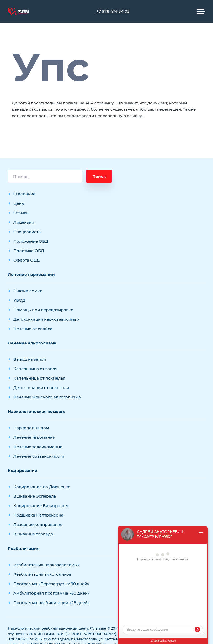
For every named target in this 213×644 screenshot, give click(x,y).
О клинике (24, 194)
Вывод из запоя (30, 359)
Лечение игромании (34, 437)
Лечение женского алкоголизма (47, 397)
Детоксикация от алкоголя (41, 388)
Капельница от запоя (35, 369)
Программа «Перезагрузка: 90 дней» (51, 584)
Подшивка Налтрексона (38, 515)
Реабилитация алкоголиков (42, 574)
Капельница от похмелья (39, 378)
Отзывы (21, 213)
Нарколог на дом (31, 428)
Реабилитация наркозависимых (47, 565)
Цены (19, 203)
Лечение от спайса (33, 329)
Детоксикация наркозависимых (46, 319)
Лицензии (24, 222)
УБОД (19, 300)
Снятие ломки (28, 291)
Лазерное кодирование (38, 525)
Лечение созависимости (39, 456)
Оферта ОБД (26, 260)
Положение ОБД (31, 241)
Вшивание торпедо (33, 534)
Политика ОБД (29, 251)
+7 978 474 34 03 (113, 11)
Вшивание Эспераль (35, 496)
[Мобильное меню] (201, 12)
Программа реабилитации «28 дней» (52, 603)
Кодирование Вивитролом (41, 506)
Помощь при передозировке (43, 310)
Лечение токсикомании (38, 447)
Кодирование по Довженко (42, 487)
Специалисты (27, 232)
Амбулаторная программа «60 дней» (52, 593)
